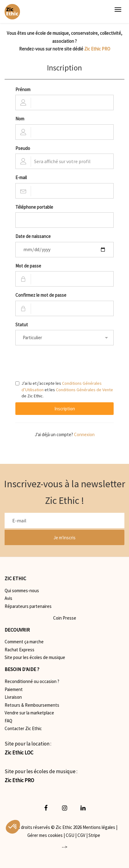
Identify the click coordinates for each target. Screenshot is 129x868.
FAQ (8, 721)
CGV (81, 835)
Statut (22, 325)
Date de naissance (33, 236)
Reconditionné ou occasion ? (32, 681)
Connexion (84, 434)
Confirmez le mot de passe (41, 295)
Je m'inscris (64, 538)
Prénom (23, 89)
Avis (8, 598)
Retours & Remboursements (32, 705)
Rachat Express (20, 650)
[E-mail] (64, 520)
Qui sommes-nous (22, 591)
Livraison (13, 697)
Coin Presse (65, 618)
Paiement (14, 689)
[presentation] (62, 362)
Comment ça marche (24, 642)
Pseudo (23, 148)
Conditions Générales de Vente (84, 390)
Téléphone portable (34, 207)
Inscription (65, 409)
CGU (70, 835)
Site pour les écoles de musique (35, 657)
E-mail (21, 177)
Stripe (94, 835)
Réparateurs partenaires (28, 606)
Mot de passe (28, 266)
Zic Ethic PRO (97, 49)
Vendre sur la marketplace (29, 713)
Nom (20, 119)
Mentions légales (99, 827)
